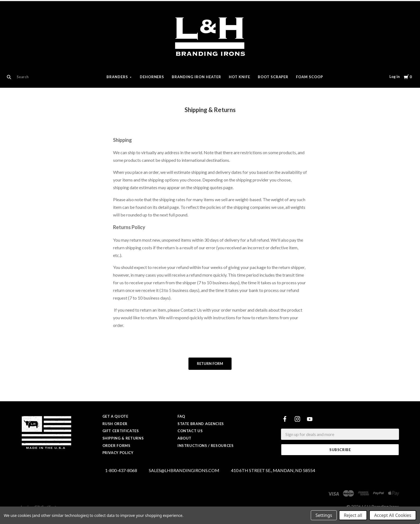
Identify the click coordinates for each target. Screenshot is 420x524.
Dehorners (152, 77)
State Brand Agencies (201, 424)
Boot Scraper (273, 77)
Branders (117, 77)
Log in (395, 77)
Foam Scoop (310, 77)
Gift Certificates (121, 431)
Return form (210, 364)
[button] (210, 364)
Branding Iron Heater (196, 77)
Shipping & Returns (123, 438)
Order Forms (116, 446)
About (184, 438)
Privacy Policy (118, 453)
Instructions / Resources (206, 446)
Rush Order (115, 424)
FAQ (181, 416)
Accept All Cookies (393, 515)
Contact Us (190, 431)
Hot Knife (239, 77)
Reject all (353, 515)
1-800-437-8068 (121, 471)
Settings (324, 515)
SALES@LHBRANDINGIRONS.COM (184, 471)
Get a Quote (115, 416)
